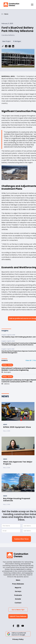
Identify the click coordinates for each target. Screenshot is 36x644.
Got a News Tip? (18, 610)
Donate (18, 599)
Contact (18, 603)
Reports (18, 588)
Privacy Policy (18, 639)
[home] (11, 5)
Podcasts (18, 595)
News (18, 580)
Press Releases (18, 584)
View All (28, 360)
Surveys (18, 591)
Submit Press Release (18, 616)
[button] (32, 5)
